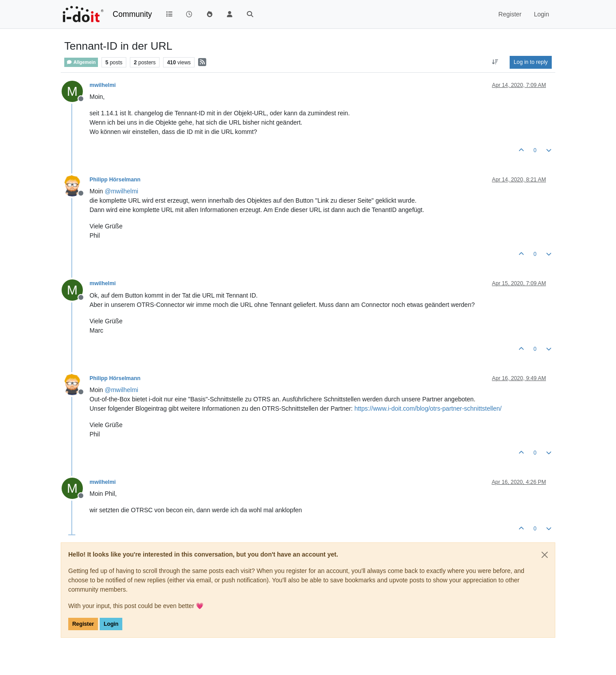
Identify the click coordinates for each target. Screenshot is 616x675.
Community (132, 14)
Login (111, 624)
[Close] (545, 555)
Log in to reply (531, 62)
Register (83, 624)
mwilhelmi (103, 85)
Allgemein (81, 62)
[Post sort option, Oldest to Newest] (495, 62)
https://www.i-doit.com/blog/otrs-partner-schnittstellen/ (428, 408)
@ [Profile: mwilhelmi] (121, 191)
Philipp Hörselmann (115, 180)
